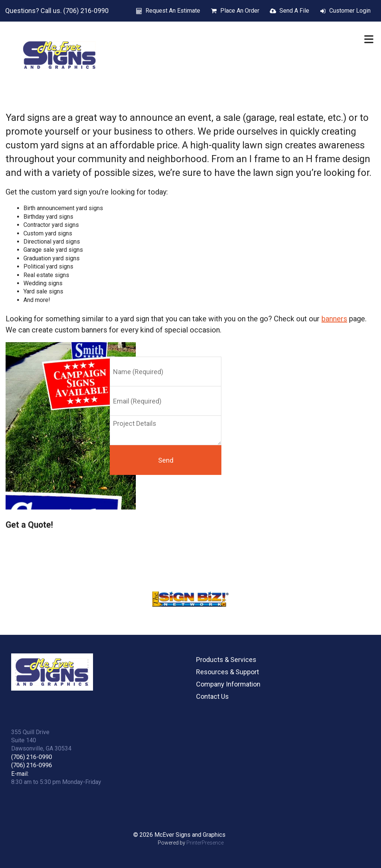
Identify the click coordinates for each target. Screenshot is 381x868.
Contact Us (212, 696)
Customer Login (350, 11)
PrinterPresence (205, 843)
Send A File (294, 11)
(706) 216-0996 (32, 765)
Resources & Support (228, 672)
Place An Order (240, 11)
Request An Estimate (173, 11)
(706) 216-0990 (32, 757)
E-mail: (20, 774)
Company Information (228, 684)
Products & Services (226, 660)
